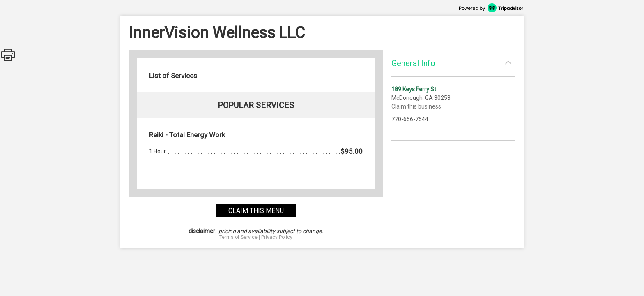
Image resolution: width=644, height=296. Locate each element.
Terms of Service (238, 237)
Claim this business (416, 106)
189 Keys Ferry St (414, 89)
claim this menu (256, 211)
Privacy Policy (277, 237)
